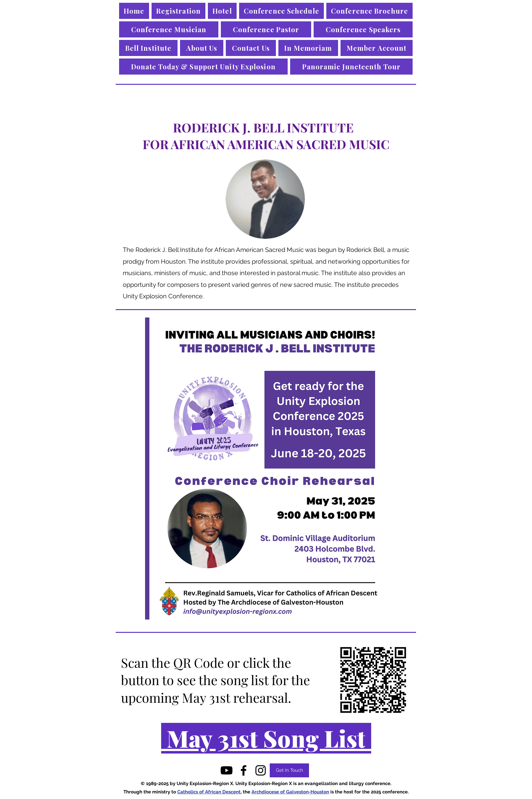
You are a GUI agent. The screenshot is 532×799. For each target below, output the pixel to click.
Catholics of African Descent (209, 792)
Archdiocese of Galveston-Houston (290, 792)
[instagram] (261, 770)
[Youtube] (227, 770)
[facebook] (244, 770)
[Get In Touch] (289, 770)
